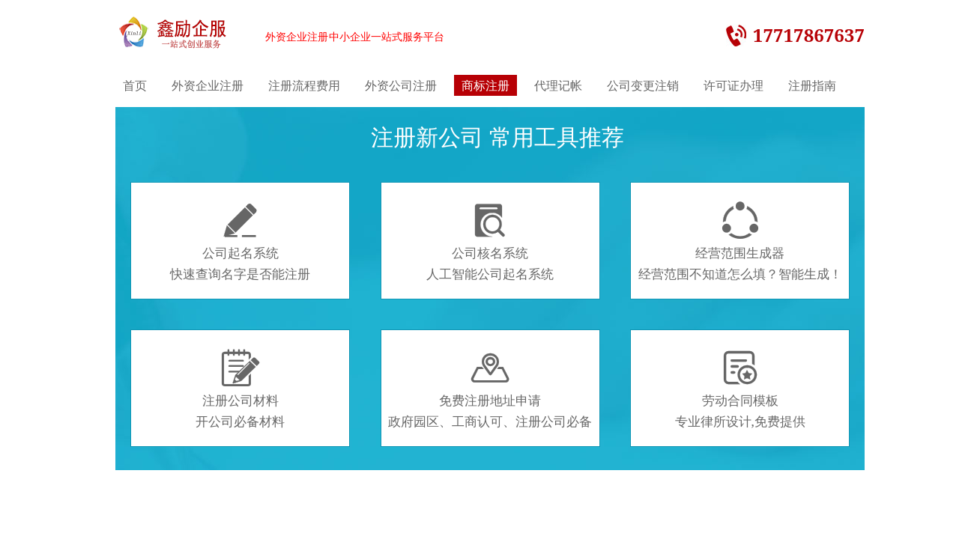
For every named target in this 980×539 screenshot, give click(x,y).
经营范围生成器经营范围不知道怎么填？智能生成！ (740, 242)
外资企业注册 (208, 85)
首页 (135, 85)
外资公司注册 (401, 85)
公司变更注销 (643, 85)
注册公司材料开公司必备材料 (240, 389)
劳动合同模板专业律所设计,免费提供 (740, 389)
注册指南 (812, 85)
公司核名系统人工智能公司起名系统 (490, 242)
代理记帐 (558, 85)
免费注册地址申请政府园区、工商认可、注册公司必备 (490, 389)
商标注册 (486, 85)
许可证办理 (734, 85)
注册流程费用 (304, 85)
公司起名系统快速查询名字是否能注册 (240, 242)
